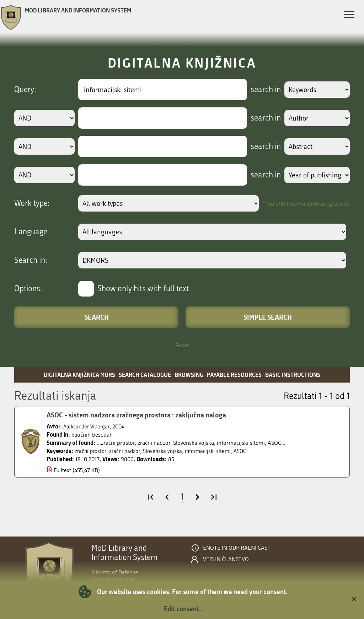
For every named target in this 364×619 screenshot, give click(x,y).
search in (263, 90)
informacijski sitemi (215, 451)
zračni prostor (92, 451)
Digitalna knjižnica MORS (79, 375)
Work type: (32, 203)
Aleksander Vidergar (88, 426)
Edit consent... (184, 609)
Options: (28, 289)
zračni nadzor (128, 451)
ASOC (248, 451)
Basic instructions (293, 375)
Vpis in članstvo (226, 559)
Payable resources (234, 375)
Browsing (189, 375)
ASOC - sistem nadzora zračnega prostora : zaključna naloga (140, 415)
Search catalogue (145, 375)
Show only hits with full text (143, 289)
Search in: (31, 260)
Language (31, 232)
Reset (182, 345)
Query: (25, 90)
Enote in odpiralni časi (236, 548)
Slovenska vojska (167, 451)
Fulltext (63, 470)
